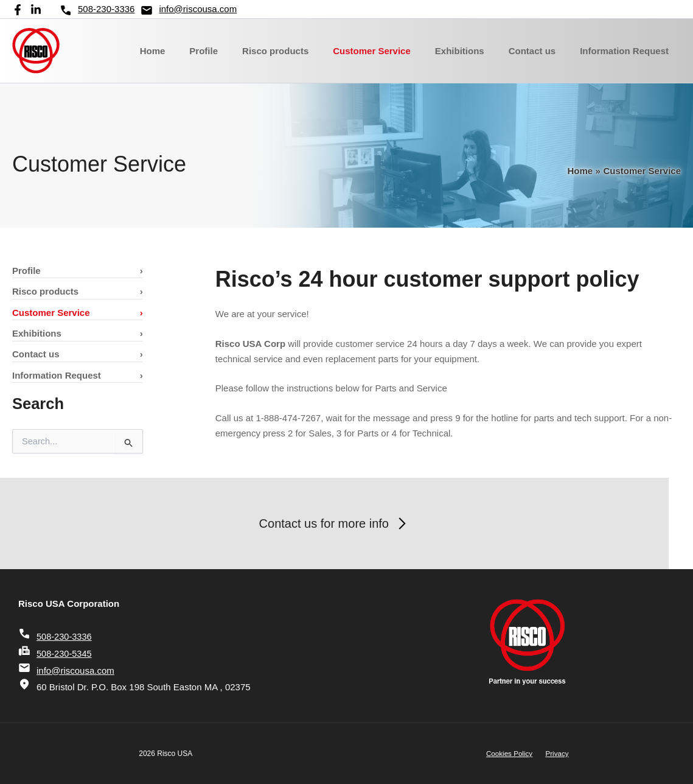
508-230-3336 (97, 10)
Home (192, 51)
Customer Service (393, 51)
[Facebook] (18, 10)
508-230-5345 (56, 653)
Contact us (542, 51)
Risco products (303, 51)
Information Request (627, 51)
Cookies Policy (512, 754)
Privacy (555, 754)
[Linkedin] (36, 10)
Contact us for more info (346, 523)
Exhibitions (475, 51)
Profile (237, 51)
